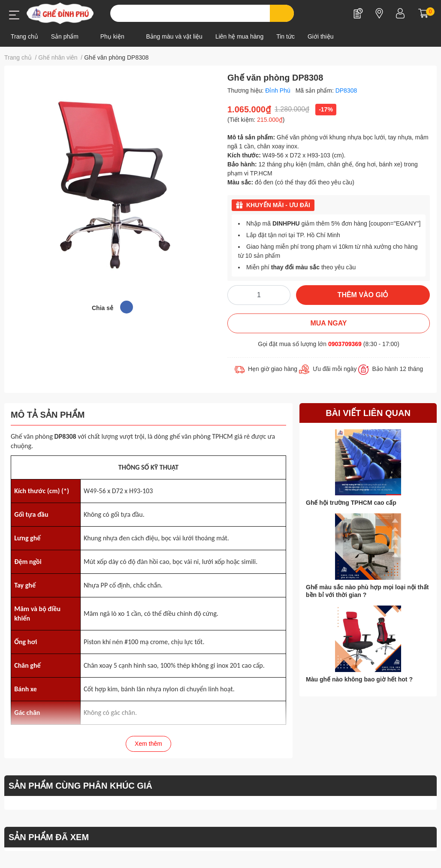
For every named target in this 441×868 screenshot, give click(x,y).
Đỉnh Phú (278, 90)
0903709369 (345, 344)
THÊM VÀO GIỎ (363, 295)
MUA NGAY (328, 323)
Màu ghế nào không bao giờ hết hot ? (359, 679)
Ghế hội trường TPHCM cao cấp (351, 503)
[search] (282, 13)
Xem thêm (148, 744)
